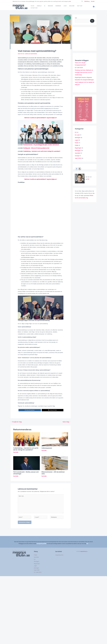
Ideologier (77, 138)
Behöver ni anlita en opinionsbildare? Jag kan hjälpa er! (41, 120)
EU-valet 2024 (79, 69)
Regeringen (78, 148)
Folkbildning (87, 1)
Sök (76, 20)
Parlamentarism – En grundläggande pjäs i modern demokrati (40, 147)
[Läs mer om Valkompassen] (55, 441)
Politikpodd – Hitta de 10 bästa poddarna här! (35, 150)
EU (76, 133)
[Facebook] (94, 8)
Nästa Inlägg (67, 423)
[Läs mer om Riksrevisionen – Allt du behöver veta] (55, 464)
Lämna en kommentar (31, 56)
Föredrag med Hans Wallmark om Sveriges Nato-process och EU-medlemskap (84, 74)
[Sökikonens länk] (82, 1)
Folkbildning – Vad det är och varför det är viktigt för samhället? (41, 153)
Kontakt (93, 1)
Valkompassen (47, 450)
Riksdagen (78, 150)
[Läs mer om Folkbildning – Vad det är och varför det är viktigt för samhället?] (27, 441)
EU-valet (77, 136)
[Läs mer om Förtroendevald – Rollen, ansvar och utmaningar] (27, 464)
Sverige (77, 155)
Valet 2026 (78, 158)
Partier (77, 143)
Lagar (76, 141)
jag (41, 1)
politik (70, 1)
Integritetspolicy (59, 555)
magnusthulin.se (84, 552)
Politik (76, 145)
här (88, 178)
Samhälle (16, 454)
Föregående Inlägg (16, 423)
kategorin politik (42, 544)
